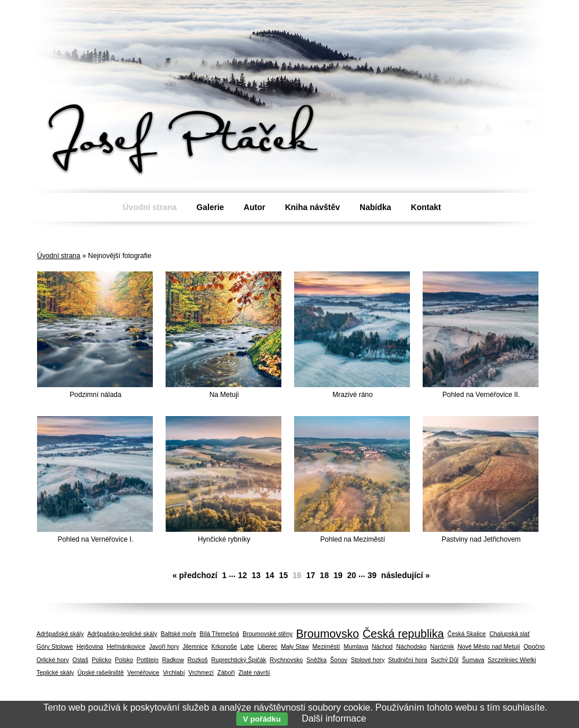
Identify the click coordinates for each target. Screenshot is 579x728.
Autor (254, 207)
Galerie (210, 207)
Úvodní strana (59, 256)
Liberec (267, 646)
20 (352, 575)
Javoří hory (164, 646)
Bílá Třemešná (219, 634)
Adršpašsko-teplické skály (122, 634)
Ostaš (80, 660)
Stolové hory (368, 660)
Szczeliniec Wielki (512, 660)
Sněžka (316, 660)
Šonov (339, 660)
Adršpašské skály (60, 634)
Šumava (473, 660)
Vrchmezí (201, 672)
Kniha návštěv (312, 207)
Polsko (124, 660)
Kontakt (426, 207)
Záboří (226, 672)
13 (256, 575)
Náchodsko (411, 646)
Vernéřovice (143, 672)
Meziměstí (327, 646)
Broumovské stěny (267, 634)
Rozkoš (198, 660)
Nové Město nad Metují (489, 646)
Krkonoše (224, 646)
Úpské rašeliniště (101, 672)
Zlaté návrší (254, 672)
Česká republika (403, 634)
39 (372, 575)
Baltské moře (179, 634)
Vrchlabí (174, 672)
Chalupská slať (510, 634)
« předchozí (195, 575)
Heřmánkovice (126, 646)
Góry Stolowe (55, 646)
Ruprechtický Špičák (239, 660)
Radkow (173, 660)
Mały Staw (295, 646)
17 (311, 575)
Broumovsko (327, 634)
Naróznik (442, 646)
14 (270, 575)
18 (324, 575)
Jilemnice (195, 646)
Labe (247, 646)
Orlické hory (53, 660)
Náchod (382, 646)
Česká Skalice (467, 634)
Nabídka (375, 207)
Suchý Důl (445, 660)
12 (243, 575)
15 (284, 575)
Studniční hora (408, 660)
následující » (405, 575)
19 (338, 575)
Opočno (534, 646)
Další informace (334, 718)
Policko (101, 660)
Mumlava (356, 646)
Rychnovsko (286, 660)
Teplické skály (55, 672)
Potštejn (148, 660)
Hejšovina (90, 646)
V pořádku (262, 719)
